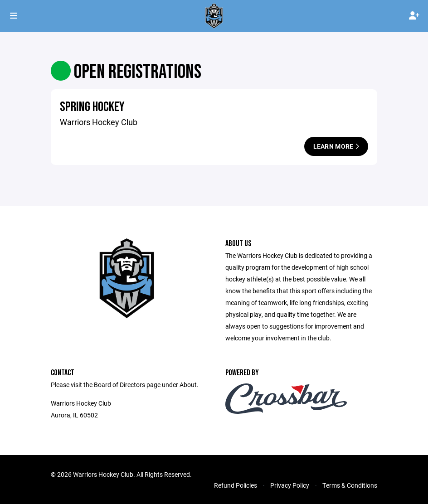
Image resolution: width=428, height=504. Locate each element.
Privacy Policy (290, 485)
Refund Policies (236, 485)
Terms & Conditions (350, 485)
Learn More (336, 146)
